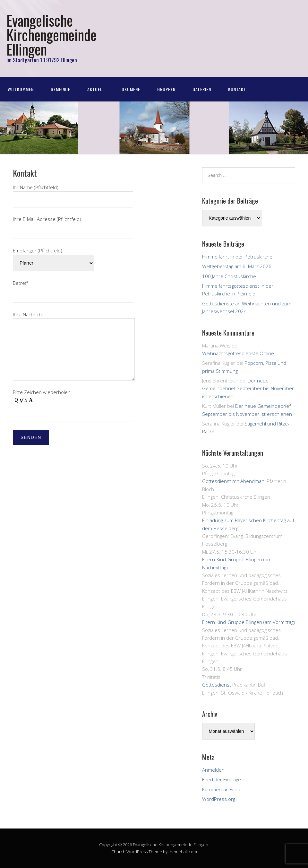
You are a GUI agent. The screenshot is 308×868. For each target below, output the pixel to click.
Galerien (202, 89)
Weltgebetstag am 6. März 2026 (237, 266)
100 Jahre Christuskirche (229, 276)
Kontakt (237, 89)
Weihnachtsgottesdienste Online (238, 353)
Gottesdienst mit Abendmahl (234, 481)
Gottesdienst (217, 685)
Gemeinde (60, 89)
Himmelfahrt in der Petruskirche (237, 257)
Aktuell (96, 89)
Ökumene (131, 89)
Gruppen (166, 89)
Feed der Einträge (222, 779)
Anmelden (213, 770)
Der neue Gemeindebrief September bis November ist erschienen (248, 388)
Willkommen (21, 89)
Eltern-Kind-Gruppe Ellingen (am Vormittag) (249, 622)
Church (118, 852)
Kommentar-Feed (221, 789)
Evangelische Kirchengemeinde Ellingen (51, 35)
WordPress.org (219, 799)
